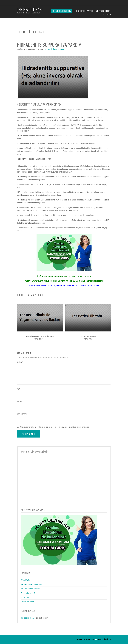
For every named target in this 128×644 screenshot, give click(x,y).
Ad (18, 389)
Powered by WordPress (86, 639)
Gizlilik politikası (27, 602)
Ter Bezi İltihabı (30, 9)
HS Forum (107, 14)
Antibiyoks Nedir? (103, 11)
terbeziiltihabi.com (104, 639)
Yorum (20, 362)
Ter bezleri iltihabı (28, 618)
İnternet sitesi (22, 414)
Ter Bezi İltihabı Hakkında (61, 11)
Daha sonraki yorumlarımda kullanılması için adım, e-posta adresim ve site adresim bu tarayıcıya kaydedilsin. (55, 427)
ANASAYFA (26, 580)
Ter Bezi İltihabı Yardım (84, 11)
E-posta (20, 401)
